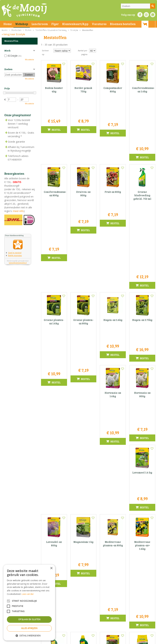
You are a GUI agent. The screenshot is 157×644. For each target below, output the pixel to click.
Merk (7, 50)
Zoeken (8, 69)
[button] (29, 635)
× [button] (51, 568)
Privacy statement (59, 640)
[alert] (29, 603)
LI (153, 15)
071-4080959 (80, 606)
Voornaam (106, 544)
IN (146, 15)
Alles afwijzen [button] (29, 628)
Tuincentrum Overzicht (122, 640)
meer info (18, 211)
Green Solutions (101, 640)
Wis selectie (29, 60)
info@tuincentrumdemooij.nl (79, 610)
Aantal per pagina (83, 52)
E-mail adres (108, 556)
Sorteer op (45, 52)
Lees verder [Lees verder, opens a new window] (28, 594)
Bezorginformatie (78, 640)
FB (140, 15)
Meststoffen (11, 41)
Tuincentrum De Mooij (78, 596)
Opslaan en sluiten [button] (29, 619)
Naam (131, 544)
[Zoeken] (138, 6)
